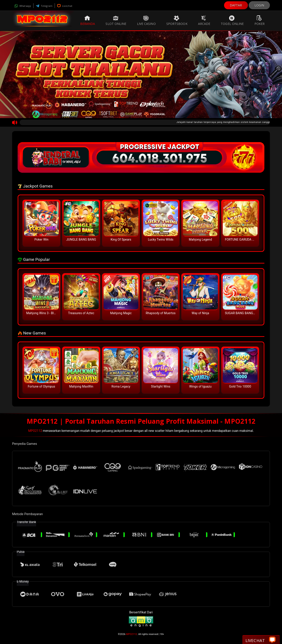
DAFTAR (236, 5)
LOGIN (259, 5)
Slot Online (116, 20)
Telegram (44, 6)
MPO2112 (35, 431)
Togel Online (232, 20)
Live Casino (146, 20)
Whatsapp (23, 6)
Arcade (204, 20)
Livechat (65, 6)
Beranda (88, 20)
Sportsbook (177, 20)
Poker (260, 20)
